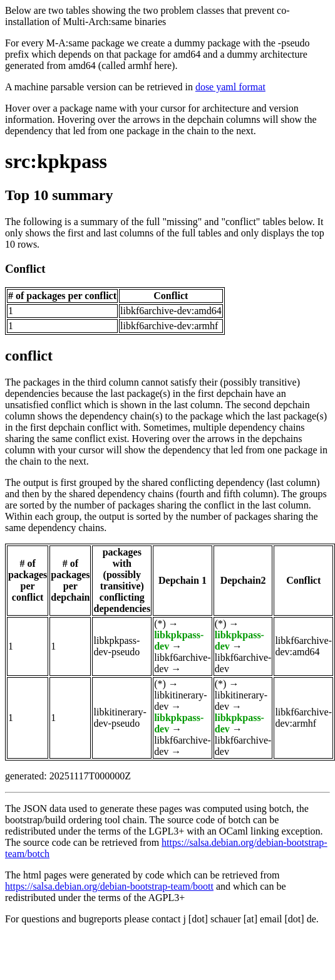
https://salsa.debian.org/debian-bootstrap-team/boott (109, 886)
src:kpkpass (56, 161)
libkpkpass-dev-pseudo (116, 646)
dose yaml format (230, 87)
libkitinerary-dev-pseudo (120, 718)
